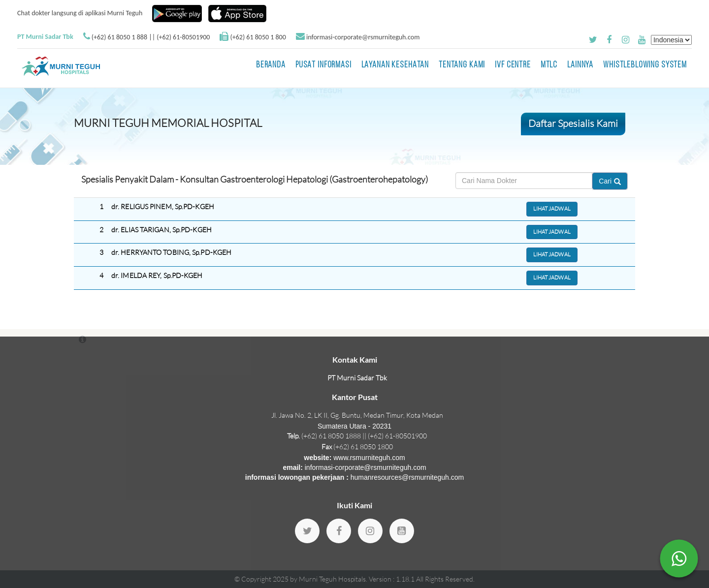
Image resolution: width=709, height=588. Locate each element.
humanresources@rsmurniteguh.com (407, 477)
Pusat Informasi (323, 65)
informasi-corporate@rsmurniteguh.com (363, 37)
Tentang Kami (462, 65)
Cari (610, 181)
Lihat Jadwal (552, 209)
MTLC (549, 65)
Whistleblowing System (645, 65)
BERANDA (271, 65)
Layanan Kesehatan (395, 65)
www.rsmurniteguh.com (369, 458)
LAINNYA (580, 65)
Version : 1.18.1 (392, 579)
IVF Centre (513, 65)
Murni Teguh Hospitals (332, 579)
